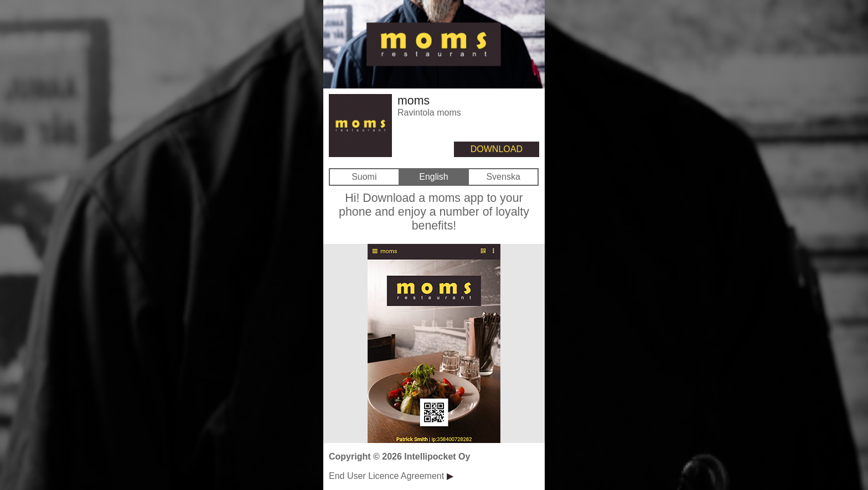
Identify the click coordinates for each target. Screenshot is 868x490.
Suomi (364, 177)
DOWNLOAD (497, 149)
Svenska (503, 177)
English (433, 177)
